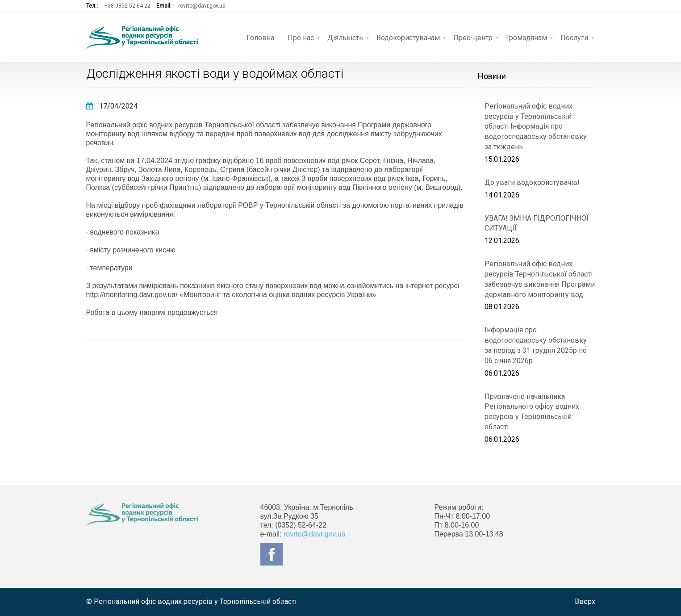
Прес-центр (473, 37)
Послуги (574, 37)
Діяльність (345, 37)
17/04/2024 (112, 106)
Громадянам (526, 37)
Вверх (585, 601)
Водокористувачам (408, 37)
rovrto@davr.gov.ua (202, 6)
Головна (260, 37)
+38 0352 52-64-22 (127, 6)
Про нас (301, 37)
